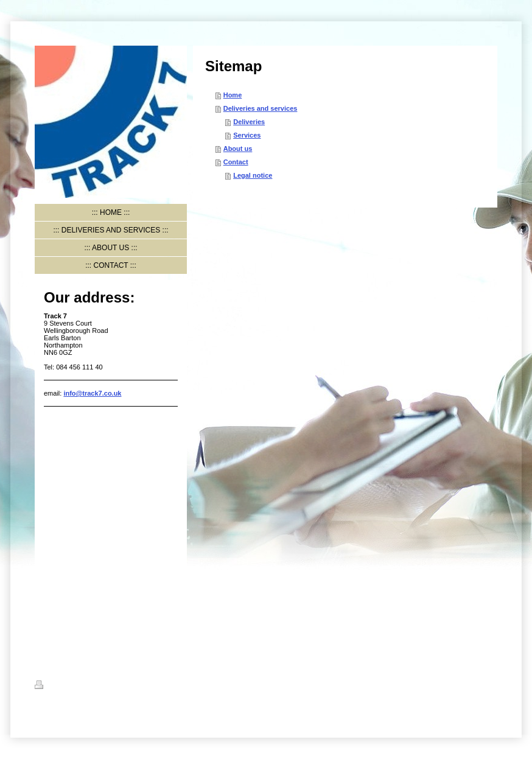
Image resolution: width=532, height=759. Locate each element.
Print (50, 687)
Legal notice (253, 175)
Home (233, 95)
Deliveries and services (261, 108)
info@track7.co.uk (92, 393)
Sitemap (81, 687)
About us (238, 149)
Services (247, 135)
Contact (236, 162)
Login (488, 685)
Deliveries (249, 122)
